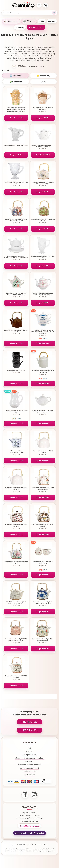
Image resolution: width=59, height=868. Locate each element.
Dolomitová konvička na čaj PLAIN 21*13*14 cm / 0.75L (43, 412)
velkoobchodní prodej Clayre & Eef (30, 833)
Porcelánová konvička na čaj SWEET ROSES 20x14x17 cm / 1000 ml (43, 295)
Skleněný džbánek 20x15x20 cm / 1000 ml (16, 184)
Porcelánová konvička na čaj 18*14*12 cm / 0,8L (16, 489)
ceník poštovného (29, 755)
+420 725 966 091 (29, 730)
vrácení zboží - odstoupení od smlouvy (29, 758)
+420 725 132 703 (29, 722)
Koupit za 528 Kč (16, 303)
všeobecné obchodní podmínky (30, 765)
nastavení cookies (30, 771)
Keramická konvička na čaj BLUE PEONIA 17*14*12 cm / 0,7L (43, 604)
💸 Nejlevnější (16, 82)
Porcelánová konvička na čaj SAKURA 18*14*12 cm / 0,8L (43, 489)
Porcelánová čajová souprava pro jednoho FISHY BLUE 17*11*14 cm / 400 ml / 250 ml (43, 333)
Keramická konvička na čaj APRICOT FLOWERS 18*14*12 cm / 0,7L (16, 641)
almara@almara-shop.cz (29, 826)
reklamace (29, 761)
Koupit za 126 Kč (16, 424)
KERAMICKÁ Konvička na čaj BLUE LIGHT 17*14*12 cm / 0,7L (16, 604)
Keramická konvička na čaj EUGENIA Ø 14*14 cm (16, 678)
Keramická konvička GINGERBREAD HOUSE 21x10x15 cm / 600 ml (16, 295)
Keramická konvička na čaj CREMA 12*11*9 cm (43, 452)
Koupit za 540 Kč (43, 118)
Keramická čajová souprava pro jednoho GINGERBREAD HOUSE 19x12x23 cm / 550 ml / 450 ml (16, 110)
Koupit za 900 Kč (43, 303)
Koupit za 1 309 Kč (43, 155)
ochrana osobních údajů (30, 768)
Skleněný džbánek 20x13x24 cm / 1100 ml (43, 258)
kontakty (29, 751)
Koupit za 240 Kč (43, 383)
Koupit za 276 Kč (43, 266)
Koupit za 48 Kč (16, 155)
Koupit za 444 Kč (43, 461)
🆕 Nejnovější (16, 76)
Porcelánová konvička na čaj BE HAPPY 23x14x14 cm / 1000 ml (43, 147)
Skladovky (20, 27)
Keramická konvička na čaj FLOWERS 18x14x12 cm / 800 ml (43, 184)
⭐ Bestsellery (43, 76)
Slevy (42, 21)
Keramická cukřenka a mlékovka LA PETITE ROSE (43, 563)
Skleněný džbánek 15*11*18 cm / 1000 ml (16, 412)
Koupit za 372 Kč (16, 192)
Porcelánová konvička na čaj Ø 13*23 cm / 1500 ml (43, 372)
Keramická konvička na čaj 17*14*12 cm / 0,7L (16, 563)
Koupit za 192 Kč (43, 343)
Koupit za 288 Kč (16, 266)
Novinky (52, 21)
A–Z (43, 82)
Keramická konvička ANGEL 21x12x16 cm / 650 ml (43, 109)
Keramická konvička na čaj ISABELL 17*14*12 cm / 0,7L (43, 641)
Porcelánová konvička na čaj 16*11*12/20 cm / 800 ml (16, 452)
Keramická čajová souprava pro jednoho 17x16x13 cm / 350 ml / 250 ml (16, 258)
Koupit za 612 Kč (16, 383)
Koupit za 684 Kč (16, 461)
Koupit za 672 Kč (16, 118)
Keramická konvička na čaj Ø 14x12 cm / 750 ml (16, 332)
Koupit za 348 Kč (43, 424)
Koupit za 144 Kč (43, 575)
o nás (29, 748)
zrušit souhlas (30, 775)
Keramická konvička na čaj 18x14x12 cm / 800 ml (43, 221)
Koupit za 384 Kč (16, 343)
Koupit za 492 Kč (43, 192)
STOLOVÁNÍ (22, 66)
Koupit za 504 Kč (16, 497)
